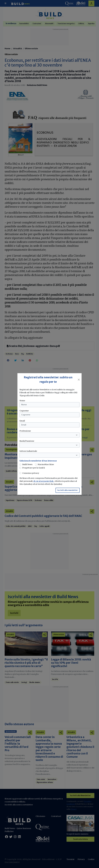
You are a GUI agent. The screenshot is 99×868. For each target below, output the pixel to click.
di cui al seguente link (44, 481)
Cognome (24, 411)
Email (22, 421)
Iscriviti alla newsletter (68, 490)
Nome (22, 401)
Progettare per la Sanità (34, 468)
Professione (25, 431)
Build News (27, 464)
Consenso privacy (31, 473)
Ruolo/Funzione (27, 441)
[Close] (79, 380)
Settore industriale (28, 451)
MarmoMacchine (46, 464)
